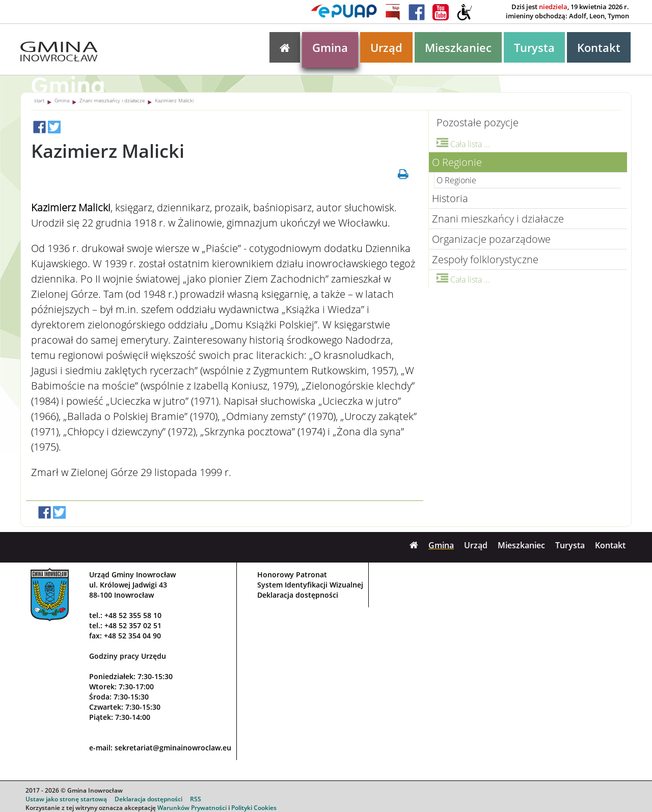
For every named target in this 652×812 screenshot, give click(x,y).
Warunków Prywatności (192, 808)
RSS (196, 799)
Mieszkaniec (458, 47)
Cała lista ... (463, 144)
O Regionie (457, 162)
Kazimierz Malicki (174, 100)
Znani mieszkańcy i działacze (112, 100)
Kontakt (599, 47)
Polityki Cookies (254, 808)
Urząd (386, 47)
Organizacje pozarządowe (491, 239)
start (39, 100)
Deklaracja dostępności (298, 595)
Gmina (330, 47)
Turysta (534, 47)
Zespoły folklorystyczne (485, 259)
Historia (450, 198)
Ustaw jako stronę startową (66, 799)
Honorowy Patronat (292, 575)
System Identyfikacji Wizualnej (310, 585)
